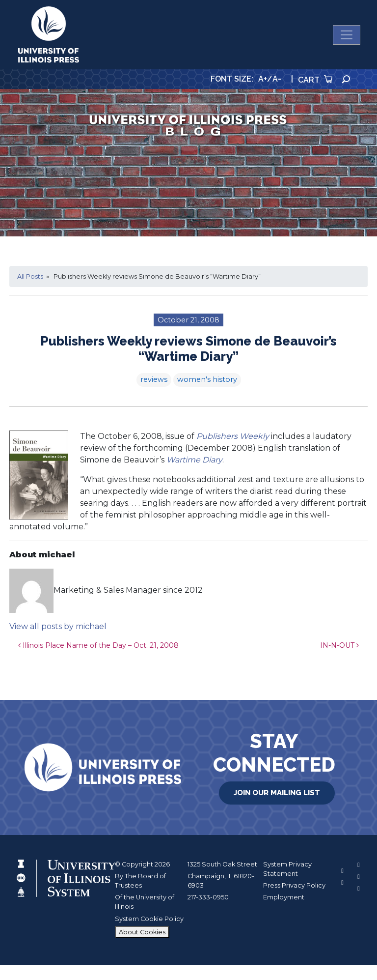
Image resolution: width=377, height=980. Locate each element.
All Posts (30, 276)
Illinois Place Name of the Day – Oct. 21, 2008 (98, 645)
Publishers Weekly (233, 436)
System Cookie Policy (149, 919)
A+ (263, 79)
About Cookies (142, 932)
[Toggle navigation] (347, 35)
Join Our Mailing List (277, 793)
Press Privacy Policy (294, 885)
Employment (284, 897)
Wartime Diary (194, 460)
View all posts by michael (58, 626)
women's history (207, 379)
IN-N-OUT (339, 645)
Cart (315, 80)
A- (277, 79)
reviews (154, 379)
